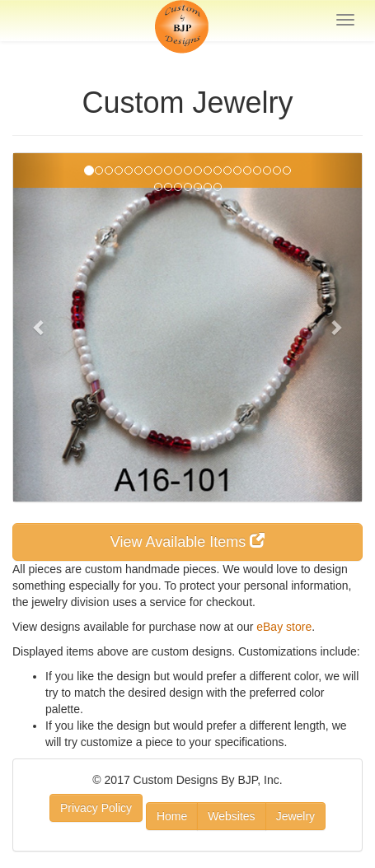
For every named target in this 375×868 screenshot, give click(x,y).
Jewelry (295, 816)
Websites (231, 816)
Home (172, 816)
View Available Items (187, 541)
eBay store (284, 627)
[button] (39, 327)
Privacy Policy (96, 808)
